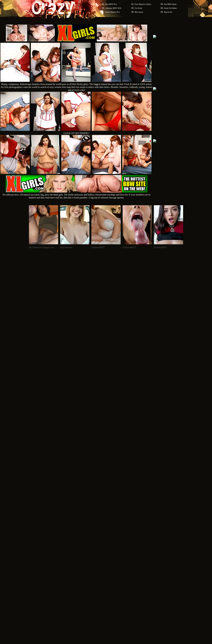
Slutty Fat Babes (170, 8)
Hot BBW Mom (170, 4)
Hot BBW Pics (111, 4)
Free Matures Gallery (143, 4)
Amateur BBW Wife (113, 8)
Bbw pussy (139, 12)
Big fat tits (168, 12)
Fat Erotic (139, 8)
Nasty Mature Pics (113, 12)
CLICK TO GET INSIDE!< (77, 133)
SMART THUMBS (113, 527)
